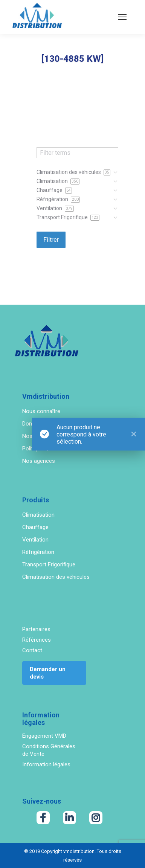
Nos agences (39, 461)
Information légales (46, 764)
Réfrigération (38, 552)
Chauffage (35, 527)
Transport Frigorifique (49, 564)
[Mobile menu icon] (122, 17)
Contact (32, 650)
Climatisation (38, 515)
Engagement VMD (44, 736)
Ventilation (35, 540)
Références (37, 640)
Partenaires (36, 629)
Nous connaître (41, 411)
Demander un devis (48, 673)
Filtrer (51, 240)
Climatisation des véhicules (56, 577)
